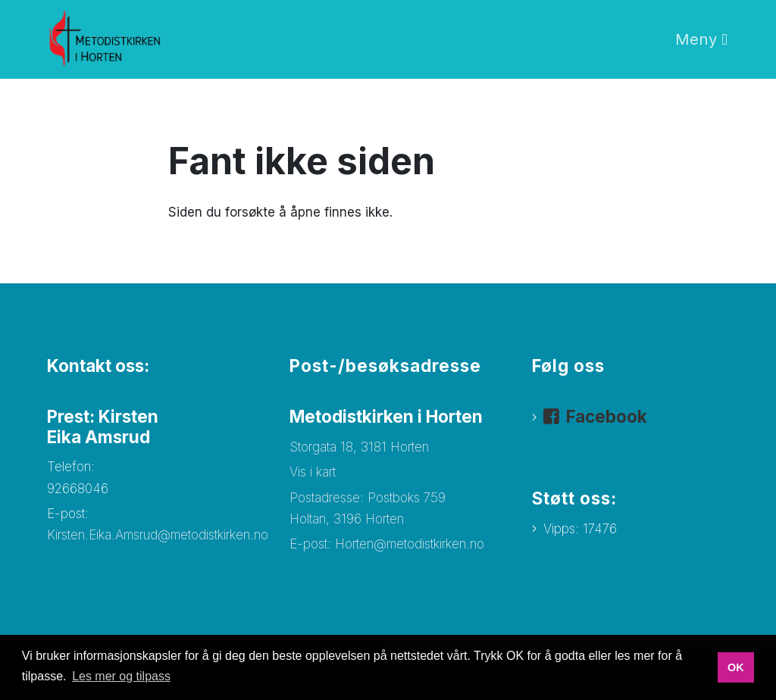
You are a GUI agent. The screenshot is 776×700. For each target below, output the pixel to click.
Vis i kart (313, 472)
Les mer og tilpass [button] (121, 676)
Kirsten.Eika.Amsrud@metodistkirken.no (160, 535)
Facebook (607, 417)
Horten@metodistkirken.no (410, 544)
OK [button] (736, 667)
